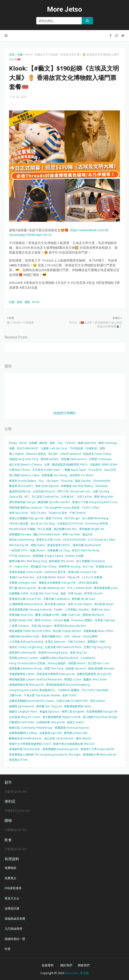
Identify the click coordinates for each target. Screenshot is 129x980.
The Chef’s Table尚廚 (95, 690)
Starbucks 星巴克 (55, 572)
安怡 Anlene (97, 701)
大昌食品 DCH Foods (70, 523)
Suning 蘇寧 (90, 636)
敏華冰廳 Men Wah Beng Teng (28, 561)
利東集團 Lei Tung (58, 550)
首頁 (12, 55)
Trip (60, 443)
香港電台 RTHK (18, 760)
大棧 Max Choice (19, 470)
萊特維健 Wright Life (92, 529)
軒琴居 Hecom (93, 593)
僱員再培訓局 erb (20, 491)
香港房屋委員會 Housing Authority (30, 610)
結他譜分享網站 (65, 413)
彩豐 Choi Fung (54, 668)
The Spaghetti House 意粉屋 (62, 508)
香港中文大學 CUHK (49, 540)
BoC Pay (88, 566)
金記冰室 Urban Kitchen (59, 738)
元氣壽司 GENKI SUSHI (103, 465)
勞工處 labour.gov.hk (22, 588)
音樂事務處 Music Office (98, 631)
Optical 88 (16, 497)
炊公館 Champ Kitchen (67, 631)
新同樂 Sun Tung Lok (49, 706)
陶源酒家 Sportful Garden (54, 502)
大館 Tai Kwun (76, 642)
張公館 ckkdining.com (51, 588)
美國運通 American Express (72, 728)
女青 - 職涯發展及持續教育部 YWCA (66, 465)
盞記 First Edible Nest (47, 534)
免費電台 (10, 878)
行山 (41, 481)
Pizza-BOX (95, 470)
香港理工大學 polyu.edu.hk (97, 749)
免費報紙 (10, 868)
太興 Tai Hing (101, 491)
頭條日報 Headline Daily (24, 636)
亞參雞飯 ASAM (18, 593)
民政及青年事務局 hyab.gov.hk (56, 674)
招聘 (102, 448)
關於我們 (66, 965)
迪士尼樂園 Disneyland (90, 561)
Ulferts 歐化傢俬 (88, 583)
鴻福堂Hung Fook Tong (24, 459)
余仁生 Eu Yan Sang (43, 523)
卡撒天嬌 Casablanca (56, 599)
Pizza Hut (67, 481)
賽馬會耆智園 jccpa (106, 588)
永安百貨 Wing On (44, 491)
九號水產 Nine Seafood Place (63, 647)
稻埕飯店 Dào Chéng (44, 566)
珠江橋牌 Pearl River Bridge (100, 717)
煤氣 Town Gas (71, 615)
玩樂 (20, 55)
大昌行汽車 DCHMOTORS (72, 701)
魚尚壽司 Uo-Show (81, 475)
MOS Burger (72, 518)
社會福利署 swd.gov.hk (51, 722)
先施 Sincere (37, 550)
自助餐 (33, 443)
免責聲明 (48, 965)
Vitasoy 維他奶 (57, 663)
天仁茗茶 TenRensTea (45, 497)
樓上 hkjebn (16, 454)
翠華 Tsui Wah (71, 534)
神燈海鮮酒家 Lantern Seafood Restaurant (35, 679)
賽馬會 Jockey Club (76, 733)
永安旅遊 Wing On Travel (25, 717)
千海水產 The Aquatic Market (42, 695)
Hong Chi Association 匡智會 (27, 663)
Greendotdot (102, 481)
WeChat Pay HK (19, 545)
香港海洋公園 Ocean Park (25, 599)
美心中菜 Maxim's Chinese (26, 465)
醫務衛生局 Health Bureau (25, 738)
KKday (13, 443)
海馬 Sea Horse (19, 513)
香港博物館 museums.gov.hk (60, 749)
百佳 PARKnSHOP (28, 448)
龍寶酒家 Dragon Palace (48, 556)
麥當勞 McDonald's (21, 486)
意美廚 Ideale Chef (21, 620)
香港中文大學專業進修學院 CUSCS (30, 744)
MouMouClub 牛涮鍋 (22, 529)
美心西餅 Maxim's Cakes (24, 475)
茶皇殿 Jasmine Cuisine (23, 658)
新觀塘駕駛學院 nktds (78, 706)
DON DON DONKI (74, 540)
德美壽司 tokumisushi (23, 653)
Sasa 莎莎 (110, 470)
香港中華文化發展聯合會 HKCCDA (74, 744)
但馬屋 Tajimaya (105, 620)
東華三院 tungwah (73, 711)
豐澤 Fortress (43, 620)
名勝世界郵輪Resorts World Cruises (32, 701)
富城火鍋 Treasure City (82, 572)
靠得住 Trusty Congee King (26, 647)
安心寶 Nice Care (98, 663)
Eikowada (102, 486)
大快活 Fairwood (70, 454)
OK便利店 (91, 448)
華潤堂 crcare (73, 679)
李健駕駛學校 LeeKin (22, 674)
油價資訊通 (12, 908)
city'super (52, 481)
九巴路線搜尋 (13, 929)
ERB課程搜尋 (13, 888)
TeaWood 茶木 (58, 513)
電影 (52, 443)
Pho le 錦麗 (44, 529)
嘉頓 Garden (83, 481)
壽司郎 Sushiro (50, 459)
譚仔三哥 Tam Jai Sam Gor (74, 491)
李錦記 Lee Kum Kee (22, 577)
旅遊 (19, 302)
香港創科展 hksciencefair (25, 749)
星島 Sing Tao (79, 653)
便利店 (43, 443)
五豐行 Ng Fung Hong (97, 647)
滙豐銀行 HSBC (97, 642)
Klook (36, 302)
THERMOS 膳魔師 (68, 690)
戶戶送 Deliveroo (20, 556)
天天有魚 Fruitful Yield (46, 470)
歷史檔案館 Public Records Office (30, 631)
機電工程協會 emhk (47, 615)
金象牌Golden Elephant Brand (59, 658)
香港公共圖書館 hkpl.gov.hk (26, 518)
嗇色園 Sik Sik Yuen (84, 599)
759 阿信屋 (76, 448)
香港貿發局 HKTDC (59, 545)
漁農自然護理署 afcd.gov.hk (94, 674)
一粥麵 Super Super (74, 470)
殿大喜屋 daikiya (55, 604)
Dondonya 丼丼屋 (97, 523)
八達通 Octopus (19, 626)
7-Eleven (70, 443)
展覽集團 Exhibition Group (26, 668)
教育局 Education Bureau (70, 626)
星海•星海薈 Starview (101, 668)
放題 (63, 593)
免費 (12, 448)
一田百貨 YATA (18, 550)
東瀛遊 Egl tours (49, 711)
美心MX (53, 454)
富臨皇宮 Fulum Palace (97, 454)
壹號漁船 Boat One (21, 615)
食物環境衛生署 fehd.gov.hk (26, 685)
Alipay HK (73, 577)
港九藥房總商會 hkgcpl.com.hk (61, 717)
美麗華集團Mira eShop (23, 733)
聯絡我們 (84, 965)
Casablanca (88, 658)
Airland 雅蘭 (61, 620)
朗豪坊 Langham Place (23, 711)
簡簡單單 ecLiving (70, 566)
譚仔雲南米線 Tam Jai (22, 502)
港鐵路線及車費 (15, 919)
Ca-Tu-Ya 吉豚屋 (92, 577)
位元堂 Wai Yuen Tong (44, 593)
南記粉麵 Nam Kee (65, 529)
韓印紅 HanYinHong (22, 540)
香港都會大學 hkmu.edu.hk (99, 755)
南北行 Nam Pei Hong (85, 550)
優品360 (87, 534)
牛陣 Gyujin (75, 593)
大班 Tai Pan (84, 497)
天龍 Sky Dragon (42, 626)
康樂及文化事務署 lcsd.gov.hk (57, 583)
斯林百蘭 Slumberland (87, 545)
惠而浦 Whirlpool (93, 615)
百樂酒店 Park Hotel (22, 722)
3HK (67, 636)
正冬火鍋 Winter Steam (51, 577)
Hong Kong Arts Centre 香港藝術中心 (32, 690)
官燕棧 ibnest (104, 566)
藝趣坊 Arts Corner (95, 679)
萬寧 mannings (108, 443)
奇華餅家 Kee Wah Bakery (77, 486)
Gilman (76, 636)
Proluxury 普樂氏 (82, 620)
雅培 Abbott (84, 738)
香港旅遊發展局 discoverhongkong (68, 685)
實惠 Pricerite (54, 518)
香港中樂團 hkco (52, 636)
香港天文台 (12, 898)
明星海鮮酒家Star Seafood (26, 508)
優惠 (27, 302)
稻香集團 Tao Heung (55, 475)
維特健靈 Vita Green (61, 561)
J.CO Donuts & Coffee (102, 540)
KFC (27, 497)
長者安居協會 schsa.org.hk (26, 572)
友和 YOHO (69, 695)
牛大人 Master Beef (79, 588)
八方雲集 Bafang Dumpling (26, 642)
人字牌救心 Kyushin (77, 610)
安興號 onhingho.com (23, 583)
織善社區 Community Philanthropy (31, 728)
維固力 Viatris (75, 722)
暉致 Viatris (38, 545)
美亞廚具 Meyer (104, 604)
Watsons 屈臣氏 (36, 454)
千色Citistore (78, 513)
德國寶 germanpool (22, 706)
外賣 (7, 949)
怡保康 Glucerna (76, 668)
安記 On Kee (38, 513)
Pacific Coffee (91, 508)
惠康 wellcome (87, 443)
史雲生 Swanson (55, 642)
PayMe (58, 610)
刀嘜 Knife (15, 695)
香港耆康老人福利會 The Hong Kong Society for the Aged (45, 755)
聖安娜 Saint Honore (74, 459)
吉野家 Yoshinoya (100, 459)
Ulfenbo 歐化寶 (19, 523)
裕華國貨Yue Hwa (20, 534)
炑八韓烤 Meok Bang (95, 518)
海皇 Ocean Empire (80, 604)
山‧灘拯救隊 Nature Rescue (26, 604)
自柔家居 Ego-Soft (51, 733)
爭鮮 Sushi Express (47, 486)
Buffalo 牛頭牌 (75, 556)
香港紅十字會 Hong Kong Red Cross (95, 502)
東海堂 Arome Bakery (23, 481)
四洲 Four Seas (100, 610)
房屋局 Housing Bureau (53, 653)
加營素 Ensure (77, 663)
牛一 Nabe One (19, 566)
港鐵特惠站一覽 (15, 939)
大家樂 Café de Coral (54, 448)
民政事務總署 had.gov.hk (102, 711)
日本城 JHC (68, 497)
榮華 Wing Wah (104, 497)
